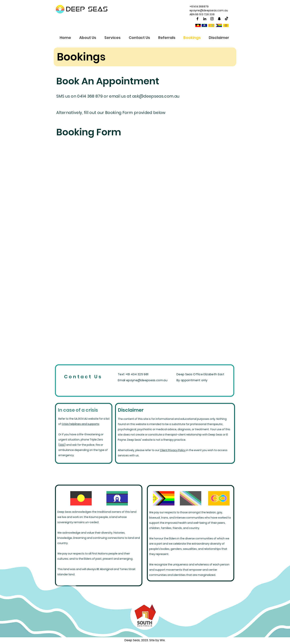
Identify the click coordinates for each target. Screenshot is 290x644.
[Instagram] (212, 19)
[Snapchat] (219, 19)
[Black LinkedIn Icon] (205, 19)
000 (62, 445)
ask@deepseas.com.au (156, 96)
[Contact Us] (84, 377)
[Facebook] (197, 19)
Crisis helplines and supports (80, 424)
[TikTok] (227, 19)
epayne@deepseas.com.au (209, 10)
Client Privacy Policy (173, 450)
